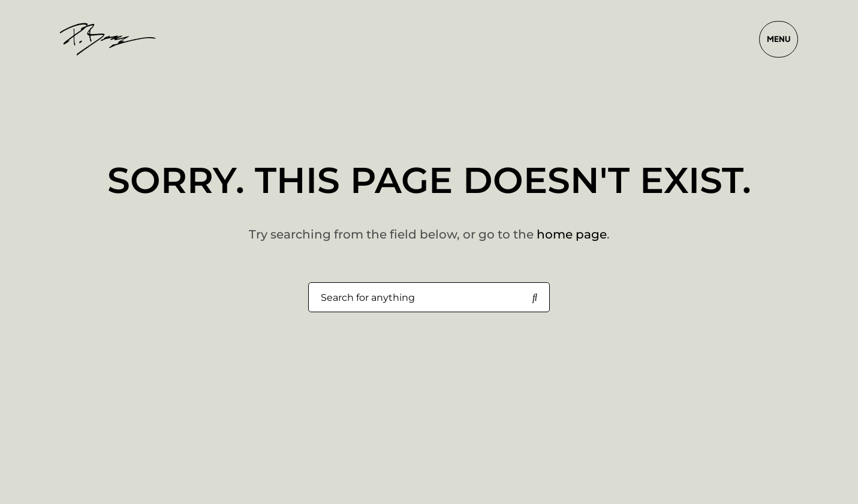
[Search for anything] (535, 298)
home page (572, 234)
